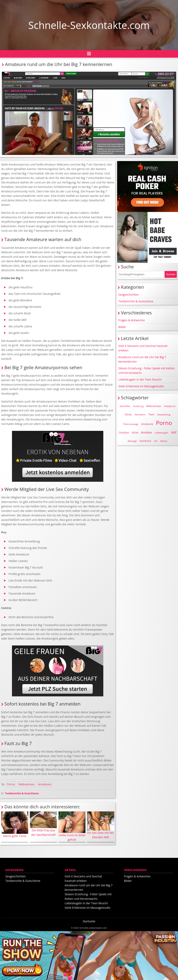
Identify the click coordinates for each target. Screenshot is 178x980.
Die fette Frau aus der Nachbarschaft (43, 824)
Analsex (147, 432)
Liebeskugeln (161, 433)
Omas (128, 414)
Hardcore (145, 441)
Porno (11, 784)
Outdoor (124, 432)
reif (156, 441)
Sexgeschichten (129, 295)
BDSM (135, 433)
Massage (132, 441)
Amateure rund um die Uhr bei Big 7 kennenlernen (142, 359)
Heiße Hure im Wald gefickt (72, 826)
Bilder (122, 327)
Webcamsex (27, 784)
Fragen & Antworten (132, 320)
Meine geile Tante (15, 825)
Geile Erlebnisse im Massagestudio (141, 386)
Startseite (89, 921)
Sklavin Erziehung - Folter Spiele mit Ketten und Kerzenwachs (147, 370)
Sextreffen (125, 406)
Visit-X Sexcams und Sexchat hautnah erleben (143, 348)
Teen (151, 414)
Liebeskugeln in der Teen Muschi (140, 379)
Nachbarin (140, 414)
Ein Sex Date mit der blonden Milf (101, 825)
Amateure (45, 784)
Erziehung (138, 406)
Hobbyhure (170, 406)
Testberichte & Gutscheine (22, 793)
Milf (174, 432)
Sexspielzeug (164, 414)
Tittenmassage (131, 424)
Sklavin (164, 441)
